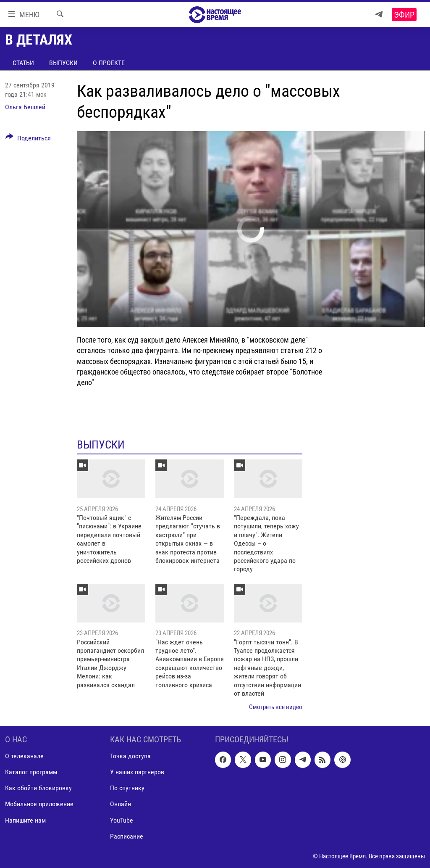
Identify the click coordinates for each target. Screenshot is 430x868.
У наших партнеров (137, 772)
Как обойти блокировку (38, 788)
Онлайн (121, 804)
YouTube (122, 820)
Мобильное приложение (39, 804)
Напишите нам (25, 820)
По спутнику (127, 788)
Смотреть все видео (276, 707)
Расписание (127, 836)
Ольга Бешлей (25, 107)
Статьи (23, 63)
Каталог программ (31, 772)
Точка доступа (130, 756)
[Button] (28, 140)
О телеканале (24, 756)
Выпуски (63, 63)
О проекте (109, 63)
